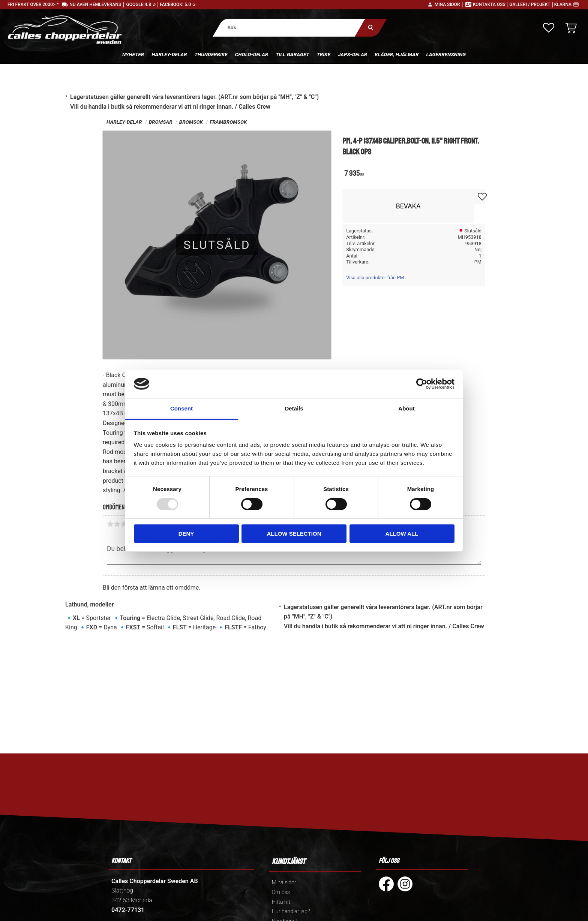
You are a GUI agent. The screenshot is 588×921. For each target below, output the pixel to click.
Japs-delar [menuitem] (352, 54)
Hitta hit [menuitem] (281, 902)
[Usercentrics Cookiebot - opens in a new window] (422, 384)
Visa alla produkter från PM (375, 278)
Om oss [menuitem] (281, 892)
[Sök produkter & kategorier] (289, 28)
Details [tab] (294, 408)
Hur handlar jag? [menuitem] (291, 911)
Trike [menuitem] (324, 54)
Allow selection (294, 534)
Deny (186, 534)
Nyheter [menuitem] (133, 54)
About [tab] (406, 408)
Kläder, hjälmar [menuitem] (397, 54)
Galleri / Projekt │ (532, 4)
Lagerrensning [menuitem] (446, 54)
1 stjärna (110, 524)
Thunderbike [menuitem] (211, 54)
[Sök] (371, 28)
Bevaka (408, 206)
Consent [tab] (181, 408)
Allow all (402, 534)
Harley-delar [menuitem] (169, 54)
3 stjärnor (124, 524)
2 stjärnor (117, 524)
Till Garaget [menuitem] (292, 54)
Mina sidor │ (449, 4)
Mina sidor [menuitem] (284, 883)
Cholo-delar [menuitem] (252, 54)
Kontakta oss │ (491, 4)
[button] (549, 28)
